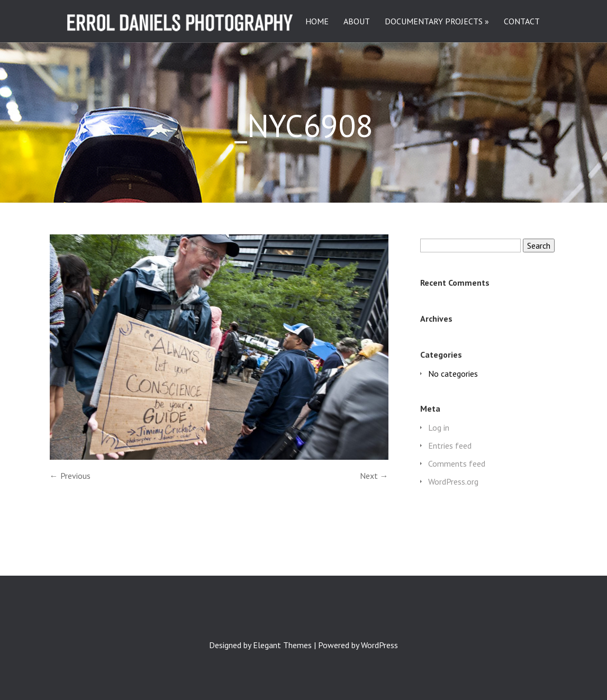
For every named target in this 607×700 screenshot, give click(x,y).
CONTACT (522, 22)
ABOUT (357, 22)
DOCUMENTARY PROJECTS (434, 22)
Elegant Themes (282, 645)
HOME (317, 22)
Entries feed (450, 446)
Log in (439, 428)
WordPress (379, 645)
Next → (374, 476)
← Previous (70, 476)
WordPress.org (453, 481)
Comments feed (457, 463)
